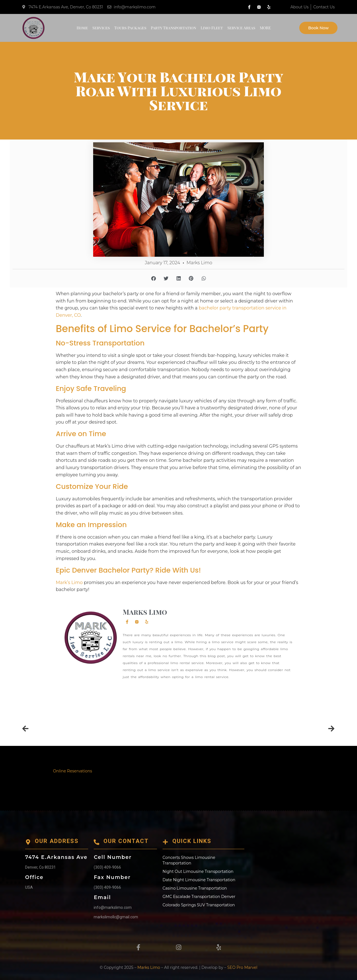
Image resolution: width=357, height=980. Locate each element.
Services (101, 28)
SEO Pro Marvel (242, 967)
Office (34, 877)
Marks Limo (149, 967)
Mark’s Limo (69, 583)
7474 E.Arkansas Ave (56, 857)
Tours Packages (130, 28)
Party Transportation (174, 28)
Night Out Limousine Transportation (198, 871)
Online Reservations (73, 771)
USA (29, 887)
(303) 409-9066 (107, 867)
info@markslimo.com (113, 907)
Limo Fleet (212, 28)
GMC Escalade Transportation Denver (199, 897)
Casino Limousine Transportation (195, 888)
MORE (265, 28)
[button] (154, 278)
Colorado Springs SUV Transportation (199, 905)
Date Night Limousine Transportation (199, 880)
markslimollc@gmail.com (116, 917)
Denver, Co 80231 (40, 867)
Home (82, 28)
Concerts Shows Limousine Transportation (189, 860)
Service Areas (241, 28)
